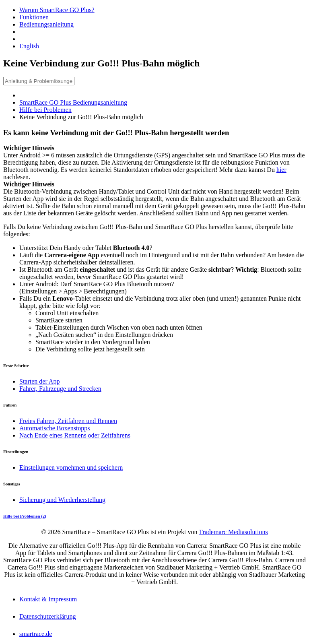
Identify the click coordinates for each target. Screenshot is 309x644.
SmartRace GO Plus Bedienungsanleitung (73, 102)
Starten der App (39, 381)
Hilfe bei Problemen (45, 110)
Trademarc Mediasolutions (233, 532)
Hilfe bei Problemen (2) (25, 516)
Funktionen (34, 17)
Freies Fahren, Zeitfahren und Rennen (68, 421)
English (29, 46)
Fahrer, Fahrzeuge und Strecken (60, 389)
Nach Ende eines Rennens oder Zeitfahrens (75, 435)
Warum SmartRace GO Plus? (57, 10)
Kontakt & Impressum (48, 599)
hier (281, 170)
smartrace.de (36, 634)
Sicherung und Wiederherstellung (62, 500)
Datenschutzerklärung (47, 616)
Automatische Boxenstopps (55, 428)
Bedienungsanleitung (46, 24)
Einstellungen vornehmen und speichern (71, 468)
